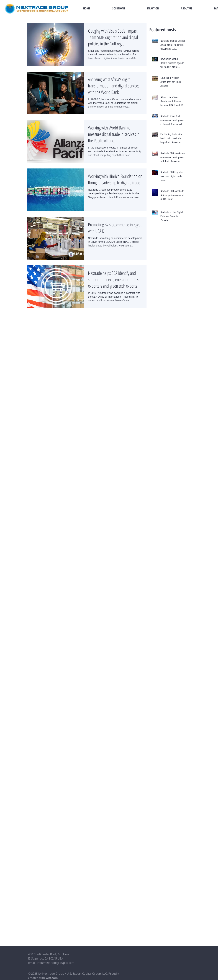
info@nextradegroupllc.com (56, 963)
